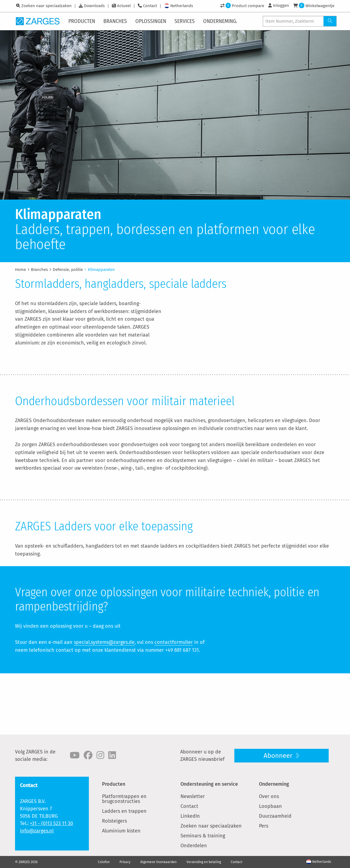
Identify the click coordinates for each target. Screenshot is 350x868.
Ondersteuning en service (209, 784)
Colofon (104, 862)
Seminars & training (203, 836)
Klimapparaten (101, 270)
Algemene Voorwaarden (158, 862)
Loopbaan (270, 806)
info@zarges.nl (37, 831)
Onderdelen (194, 846)
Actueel (124, 6)
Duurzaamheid (275, 816)
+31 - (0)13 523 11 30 (51, 823)
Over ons (269, 796)
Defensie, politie (68, 270)
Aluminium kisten (121, 831)
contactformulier (174, 703)
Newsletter (193, 796)
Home (21, 270)
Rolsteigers (114, 821)
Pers (264, 826)
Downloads (94, 6)
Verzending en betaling (204, 862)
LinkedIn (190, 816)
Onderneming (274, 784)
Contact (150, 6)
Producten (114, 784)
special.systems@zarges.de (104, 703)
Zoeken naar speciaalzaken (46, 6)
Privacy (125, 862)
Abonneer (279, 756)
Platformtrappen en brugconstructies (124, 799)
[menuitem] (82, 21)
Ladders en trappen (124, 811)
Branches (39, 270)
